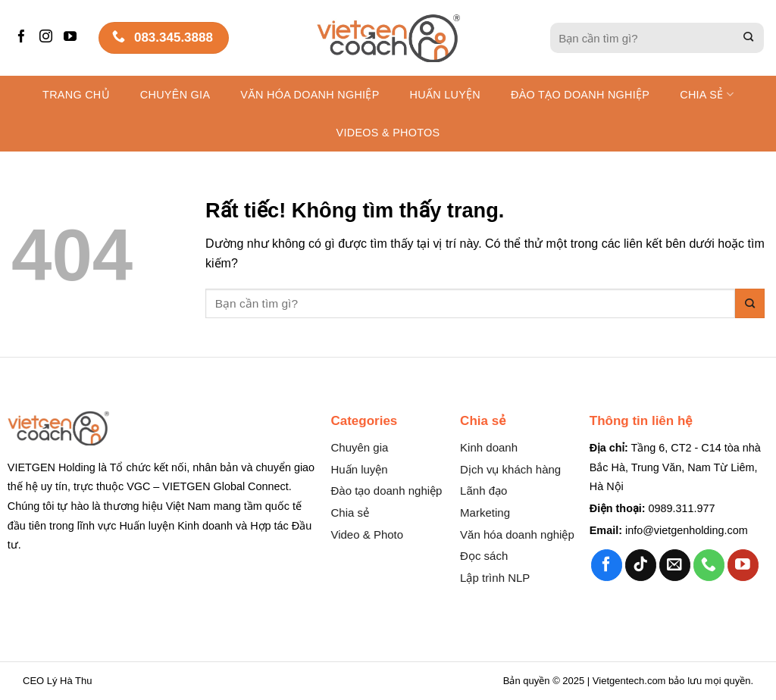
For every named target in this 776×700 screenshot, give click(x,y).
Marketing (485, 512)
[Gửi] (749, 38)
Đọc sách (484, 556)
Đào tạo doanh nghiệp (386, 491)
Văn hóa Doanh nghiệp (310, 95)
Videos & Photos (388, 133)
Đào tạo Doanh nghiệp (580, 95)
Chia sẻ (707, 94)
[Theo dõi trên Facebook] (23, 37)
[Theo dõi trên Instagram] (48, 37)
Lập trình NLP (495, 578)
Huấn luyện (445, 95)
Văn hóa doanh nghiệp (517, 534)
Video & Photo (367, 534)
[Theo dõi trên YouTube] (72, 37)
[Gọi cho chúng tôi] (709, 565)
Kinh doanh (489, 447)
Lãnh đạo (483, 491)
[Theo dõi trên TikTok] (641, 565)
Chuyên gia (175, 95)
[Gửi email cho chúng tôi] (675, 565)
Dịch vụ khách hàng (510, 469)
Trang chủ (76, 95)
